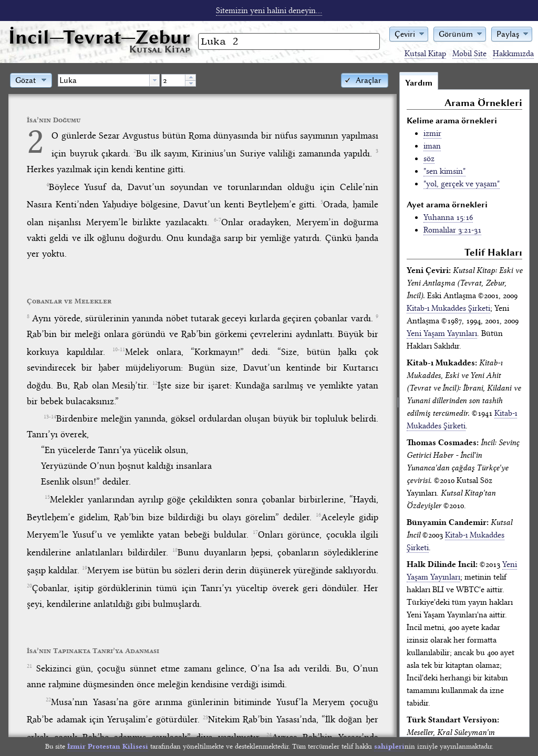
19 (85, 568)
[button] (409, 33)
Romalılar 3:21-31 (452, 230)
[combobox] (109, 80)
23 (205, 718)
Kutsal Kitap (425, 54)
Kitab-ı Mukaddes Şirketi (448, 308)
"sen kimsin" (444, 171)
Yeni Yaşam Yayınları (442, 333)
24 (269, 735)
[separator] (398, 404)
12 (155, 383)
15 (47, 497)
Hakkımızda (513, 54)
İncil (99, 37)
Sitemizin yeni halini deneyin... (269, 10)
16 (318, 515)
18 (175, 550)
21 (29, 666)
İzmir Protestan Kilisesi (108, 746)
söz (429, 159)
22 (48, 700)
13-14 (50, 417)
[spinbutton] (173, 80)
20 (29, 586)
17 (255, 532)
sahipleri (389, 746)
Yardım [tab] (419, 83)
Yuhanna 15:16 (448, 217)
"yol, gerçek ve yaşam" (462, 184)
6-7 (218, 220)
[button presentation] (154, 80)
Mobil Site (469, 54)
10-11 (119, 350)
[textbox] (104, 80)
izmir (432, 133)
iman (432, 146)
